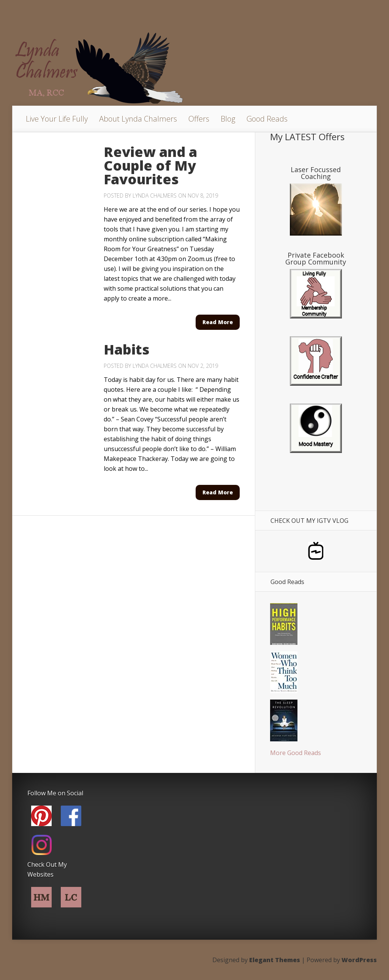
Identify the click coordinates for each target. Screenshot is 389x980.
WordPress (359, 960)
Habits (127, 349)
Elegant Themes (275, 960)
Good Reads (267, 119)
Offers (199, 119)
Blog (228, 119)
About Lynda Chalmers (138, 119)
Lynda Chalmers (155, 196)
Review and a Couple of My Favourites (150, 165)
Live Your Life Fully (57, 119)
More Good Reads (296, 753)
